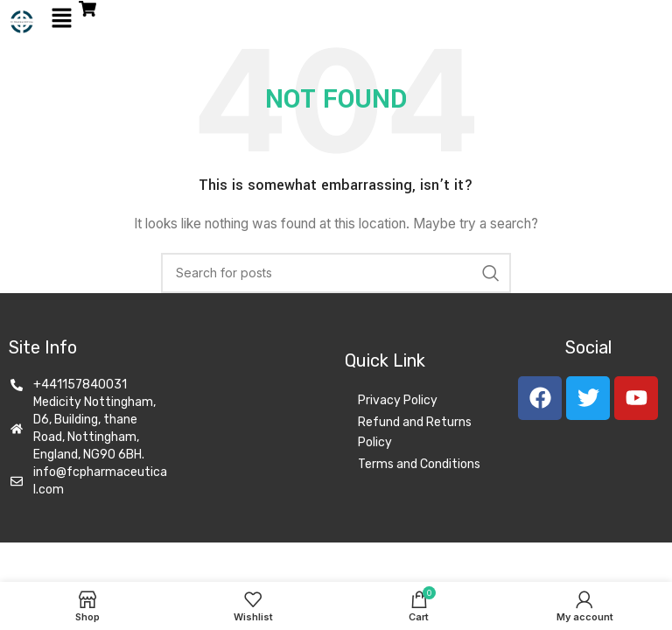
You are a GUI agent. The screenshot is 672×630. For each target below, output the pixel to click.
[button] (61, 19)
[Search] (336, 273)
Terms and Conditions (419, 464)
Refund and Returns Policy (415, 432)
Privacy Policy (398, 400)
